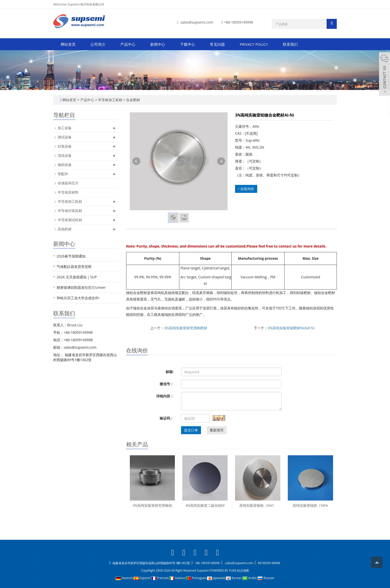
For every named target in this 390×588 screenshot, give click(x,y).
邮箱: (170, 372)
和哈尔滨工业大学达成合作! (78, 298)
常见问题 (217, 44)
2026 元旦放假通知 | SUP (77, 277)
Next (221, 161)
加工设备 (65, 128)
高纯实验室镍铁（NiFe (310, 505)
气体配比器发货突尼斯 (74, 267)
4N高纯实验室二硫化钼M (205, 505)
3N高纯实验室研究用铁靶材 (186, 328)
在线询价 (246, 189)
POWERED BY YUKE (223, 570)
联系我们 (290, 44)
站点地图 (243, 570)
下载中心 (188, 44)
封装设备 (65, 146)
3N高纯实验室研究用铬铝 (152, 505)
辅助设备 (65, 165)
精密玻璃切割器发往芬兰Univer (81, 287)
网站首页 (68, 44)
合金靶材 (133, 100)
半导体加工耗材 (110, 100)
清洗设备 (65, 155)
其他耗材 (65, 229)
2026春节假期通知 (71, 256)
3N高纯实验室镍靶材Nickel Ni (291, 328)
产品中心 (128, 44)
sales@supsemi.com (197, 22)
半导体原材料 (68, 192)
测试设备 (65, 137)
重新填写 (217, 430)
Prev (136, 161)
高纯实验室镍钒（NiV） (258, 505)
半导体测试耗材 (70, 220)
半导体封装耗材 (70, 211)
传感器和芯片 (68, 183)
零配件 (63, 174)
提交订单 (191, 430)
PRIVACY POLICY (254, 44)
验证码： (167, 418)
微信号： (167, 384)
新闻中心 (158, 44)
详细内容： (165, 396)
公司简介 (98, 44)
